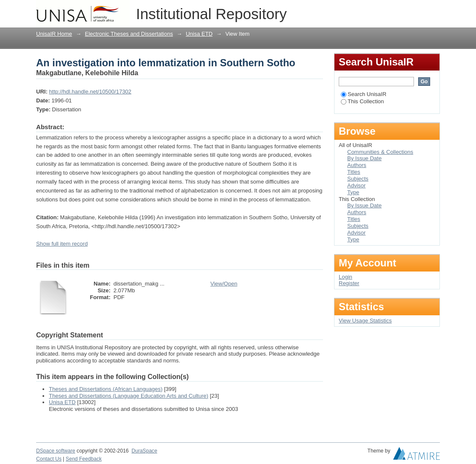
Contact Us (49, 459)
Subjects (358, 179)
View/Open (224, 284)
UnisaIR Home (54, 34)
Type (353, 192)
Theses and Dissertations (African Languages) (106, 389)
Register (349, 283)
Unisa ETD (199, 34)
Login (433, 10)
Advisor (356, 185)
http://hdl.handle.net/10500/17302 (90, 92)
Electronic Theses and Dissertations (129, 34)
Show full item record (62, 244)
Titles (354, 172)
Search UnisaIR (364, 94)
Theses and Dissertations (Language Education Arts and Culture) (129, 396)
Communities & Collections (380, 152)
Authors (357, 165)
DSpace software (56, 451)
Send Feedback (84, 459)
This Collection (362, 101)
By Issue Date (364, 158)
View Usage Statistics (365, 321)
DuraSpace (144, 451)
